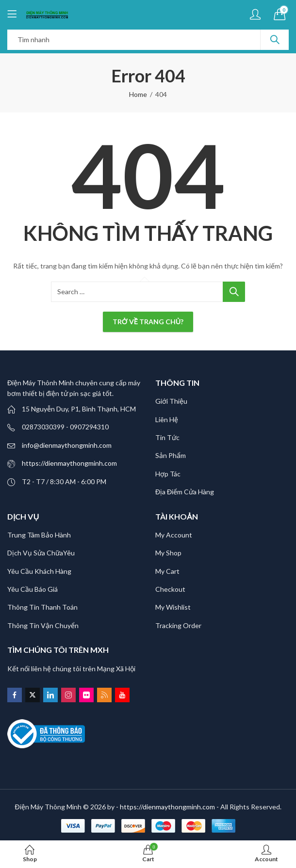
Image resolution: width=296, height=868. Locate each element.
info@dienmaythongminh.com (67, 445)
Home (138, 94)
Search (275, 40)
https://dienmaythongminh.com (69, 463)
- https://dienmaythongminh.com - (168, 807)
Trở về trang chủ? (148, 322)
